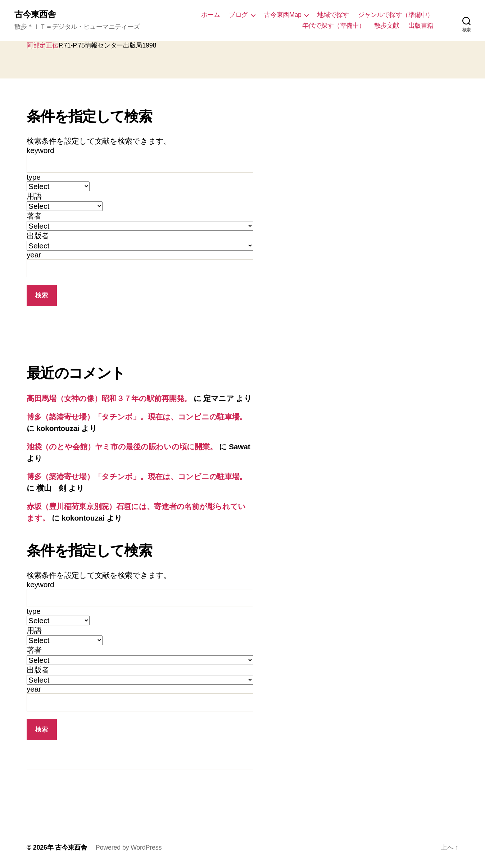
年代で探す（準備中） (334, 26)
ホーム (211, 15)
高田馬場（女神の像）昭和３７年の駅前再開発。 (109, 398)
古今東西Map (283, 15)
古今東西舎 (35, 14)
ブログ (238, 15)
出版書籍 (421, 26)
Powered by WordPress (129, 847)
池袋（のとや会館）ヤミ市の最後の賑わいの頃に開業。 (122, 447)
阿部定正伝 (43, 45)
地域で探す (333, 15)
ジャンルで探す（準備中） (396, 15)
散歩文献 (387, 26)
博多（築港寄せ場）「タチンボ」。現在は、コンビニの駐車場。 (137, 417)
